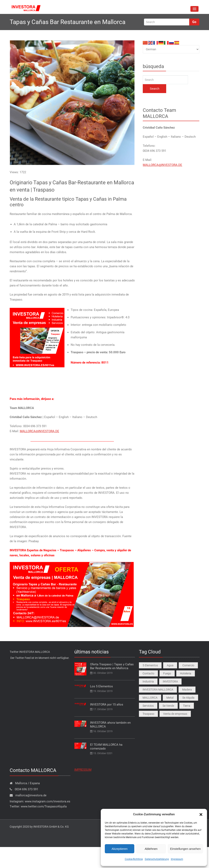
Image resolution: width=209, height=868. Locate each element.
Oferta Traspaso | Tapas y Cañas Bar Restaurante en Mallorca (112, 666)
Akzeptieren (119, 849)
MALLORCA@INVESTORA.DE (39, 431)
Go (194, 22)
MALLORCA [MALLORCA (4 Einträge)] (150, 698)
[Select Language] (171, 49)
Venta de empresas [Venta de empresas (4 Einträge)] (175, 714)
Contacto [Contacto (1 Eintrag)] (148, 673)
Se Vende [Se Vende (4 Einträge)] (168, 706)
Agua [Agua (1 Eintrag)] (170, 665)
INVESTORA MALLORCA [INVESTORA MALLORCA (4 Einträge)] (158, 690)
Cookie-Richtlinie (134, 859)
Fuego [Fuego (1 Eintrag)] (167, 673)
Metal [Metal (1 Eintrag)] (170, 698)
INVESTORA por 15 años (107, 704)
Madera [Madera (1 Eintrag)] (187, 690)
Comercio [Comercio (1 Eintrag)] (188, 665)
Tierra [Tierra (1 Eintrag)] (187, 706)
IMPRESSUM (83, 770)
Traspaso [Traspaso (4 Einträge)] (148, 714)
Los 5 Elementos (101, 686)
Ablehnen (151, 849)
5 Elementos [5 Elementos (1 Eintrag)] (150, 665)
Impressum (177, 859)
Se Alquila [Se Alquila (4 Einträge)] (188, 698)
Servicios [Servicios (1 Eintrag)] (148, 706)
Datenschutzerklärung (157, 859)
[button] (201, 815)
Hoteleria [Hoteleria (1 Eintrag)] (186, 673)
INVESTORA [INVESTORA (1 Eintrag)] (170, 681)
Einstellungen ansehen (185, 849)
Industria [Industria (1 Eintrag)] (148, 681)
